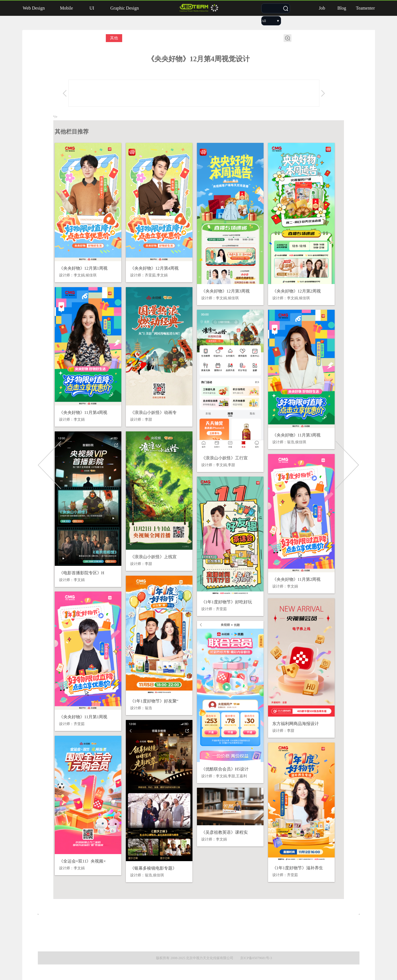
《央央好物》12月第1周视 (83, 268)
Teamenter (365, 8)
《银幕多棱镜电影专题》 (153, 868)
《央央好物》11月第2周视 (297, 579)
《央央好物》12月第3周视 (226, 291)
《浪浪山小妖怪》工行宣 (224, 458)
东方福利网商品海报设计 (296, 724)
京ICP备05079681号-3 (256, 958)
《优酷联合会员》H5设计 (225, 769)
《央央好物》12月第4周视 (154, 268)
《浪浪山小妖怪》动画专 (153, 412)
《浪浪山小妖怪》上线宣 (153, 557)
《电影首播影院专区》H (82, 573)
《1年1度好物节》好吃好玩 (227, 602)
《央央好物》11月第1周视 (83, 717)
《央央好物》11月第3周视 (297, 435)
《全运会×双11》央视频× (82, 861)
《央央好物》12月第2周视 (297, 291)
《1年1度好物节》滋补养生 (298, 868)
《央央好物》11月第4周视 (83, 412)
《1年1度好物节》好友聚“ (154, 701)
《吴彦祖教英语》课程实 (224, 832)
